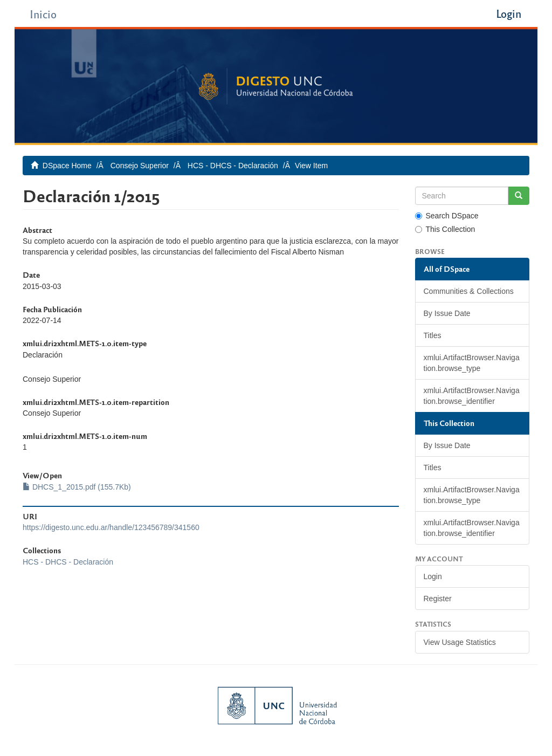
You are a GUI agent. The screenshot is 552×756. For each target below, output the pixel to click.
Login (433, 576)
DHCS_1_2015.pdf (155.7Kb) (77, 487)
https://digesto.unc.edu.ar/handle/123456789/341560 (111, 527)
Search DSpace (447, 216)
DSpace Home (67, 166)
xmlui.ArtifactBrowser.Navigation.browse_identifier (472, 396)
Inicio (43, 14)
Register (438, 599)
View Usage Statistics (460, 642)
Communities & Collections (469, 291)
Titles (433, 335)
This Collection (445, 229)
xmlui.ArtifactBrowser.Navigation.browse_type (472, 363)
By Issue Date (447, 313)
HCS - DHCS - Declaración (233, 166)
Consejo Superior (140, 166)
